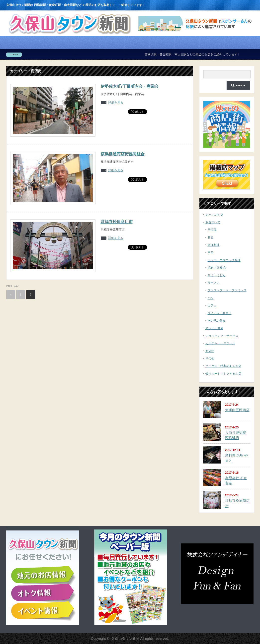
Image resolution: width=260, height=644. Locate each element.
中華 (211, 252)
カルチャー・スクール (220, 343)
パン (211, 298)
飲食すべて (213, 222)
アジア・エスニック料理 (224, 260)
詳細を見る (116, 103)
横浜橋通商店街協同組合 (123, 154)
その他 (210, 358)
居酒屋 (212, 230)
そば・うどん (217, 275)
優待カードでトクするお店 (223, 374)
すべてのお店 (214, 215)
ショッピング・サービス (222, 336)
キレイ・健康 (214, 328)
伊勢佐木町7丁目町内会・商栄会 (130, 86)
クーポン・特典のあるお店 (223, 366)
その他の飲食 (217, 321)
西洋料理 (214, 245)
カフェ (212, 305)
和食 (211, 237)
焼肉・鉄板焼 (217, 268)
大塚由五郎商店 (237, 410)
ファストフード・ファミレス (227, 290)
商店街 (210, 351)
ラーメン (214, 283)
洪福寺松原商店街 (117, 222)
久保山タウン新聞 (125, 639)
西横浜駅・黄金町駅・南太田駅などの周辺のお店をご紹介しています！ (196, 55)
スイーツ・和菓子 (220, 313)
